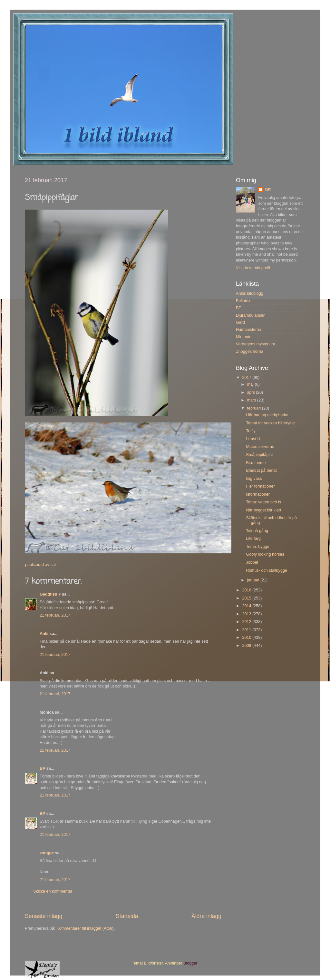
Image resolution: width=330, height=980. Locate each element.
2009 (247, 646)
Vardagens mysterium (256, 344)
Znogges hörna (250, 351)
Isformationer (258, 494)
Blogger (190, 963)
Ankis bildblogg (250, 293)
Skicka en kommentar (53, 891)
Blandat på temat (261, 470)
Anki (44, 634)
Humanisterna (248, 330)
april (252, 392)
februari (255, 408)
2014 (247, 606)
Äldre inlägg (206, 916)
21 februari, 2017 (55, 615)
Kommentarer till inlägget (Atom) (86, 928)
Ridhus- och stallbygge (266, 570)
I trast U (253, 439)
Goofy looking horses (265, 554)
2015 (247, 598)
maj (251, 384)
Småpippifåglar (259, 455)
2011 (247, 630)
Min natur (244, 337)
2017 (247, 378)
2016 (247, 590)
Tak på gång (257, 531)
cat (267, 189)
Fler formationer (260, 486)
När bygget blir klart (263, 510)
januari (254, 580)
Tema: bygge (257, 547)
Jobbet (252, 562)
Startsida (127, 916)
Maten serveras (260, 447)
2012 (247, 622)
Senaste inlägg (44, 916)
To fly (251, 431)
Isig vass (254, 479)
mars (252, 400)
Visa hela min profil (253, 268)
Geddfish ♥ (50, 594)
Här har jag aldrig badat (267, 415)
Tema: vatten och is (263, 502)
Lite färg (253, 539)
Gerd (240, 322)
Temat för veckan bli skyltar (270, 423)
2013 (247, 614)
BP (42, 768)
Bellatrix (243, 301)
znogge (47, 853)
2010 (247, 638)
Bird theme (256, 463)
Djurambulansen (251, 315)
